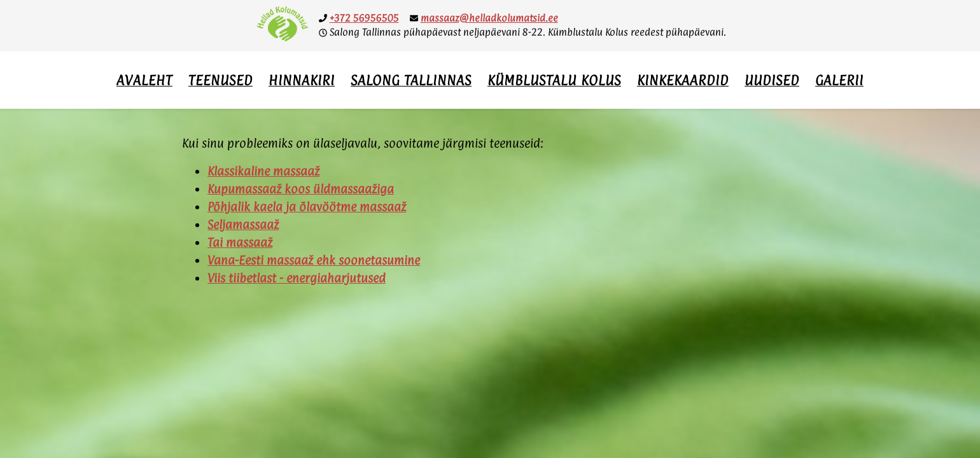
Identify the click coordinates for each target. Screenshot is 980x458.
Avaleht (144, 80)
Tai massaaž (240, 242)
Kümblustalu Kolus (554, 80)
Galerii (839, 80)
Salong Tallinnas (411, 80)
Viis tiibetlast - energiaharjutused (297, 278)
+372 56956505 (364, 18)
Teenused (220, 80)
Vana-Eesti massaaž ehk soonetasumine (314, 260)
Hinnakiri (302, 80)
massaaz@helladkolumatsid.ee (489, 18)
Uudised (772, 80)
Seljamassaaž (243, 225)
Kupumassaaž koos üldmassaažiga (301, 189)
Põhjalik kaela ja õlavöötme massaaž (307, 207)
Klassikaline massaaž (263, 171)
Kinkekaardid (683, 80)
